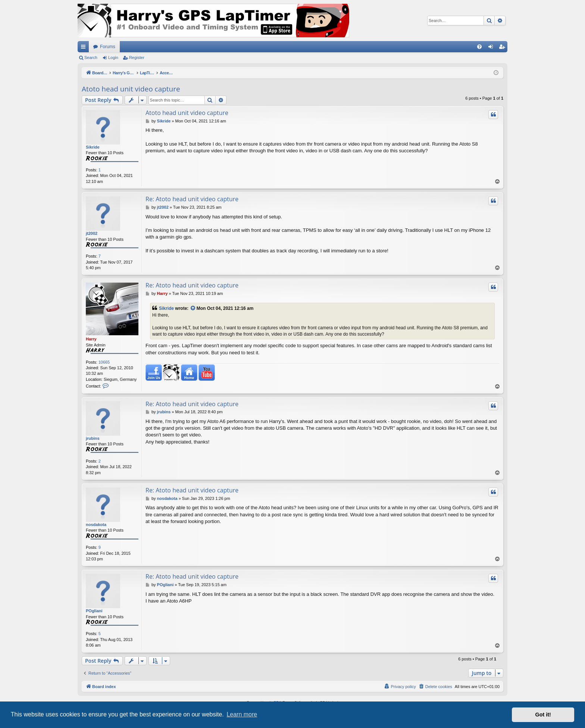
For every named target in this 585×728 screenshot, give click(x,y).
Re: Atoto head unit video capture (192, 199)
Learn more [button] (242, 714)
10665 (104, 362)
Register (137, 57)
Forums (108, 47)
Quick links (85, 48)
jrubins (93, 438)
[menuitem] (479, 47)
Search (91, 57)
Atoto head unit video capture (131, 89)
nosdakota (96, 525)
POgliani (94, 611)
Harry (91, 339)
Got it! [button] (543, 715)
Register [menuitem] (503, 48)
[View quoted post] (193, 309)
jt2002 (92, 233)
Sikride (93, 147)
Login (113, 57)
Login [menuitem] (492, 48)
